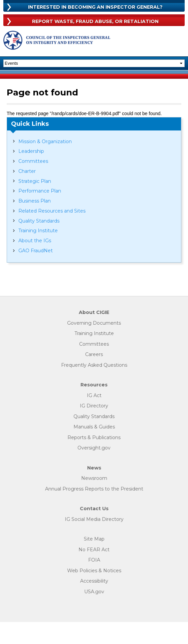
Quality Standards (39, 221)
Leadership (31, 151)
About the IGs (35, 241)
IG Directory (94, 406)
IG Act (94, 396)
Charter (27, 171)
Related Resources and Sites (52, 211)
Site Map (94, 539)
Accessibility (94, 581)
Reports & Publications (94, 438)
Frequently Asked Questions (94, 365)
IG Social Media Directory (94, 519)
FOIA (94, 560)
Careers (94, 355)
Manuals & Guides (94, 427)
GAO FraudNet (36, 251)
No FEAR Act (94, 550)
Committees (33, 161)
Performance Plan (40, 191)
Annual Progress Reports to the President (94, 489)
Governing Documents (94, 323)
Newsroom (94, 478)
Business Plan (35, 201)
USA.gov (94, 592)
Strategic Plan (35, 181)
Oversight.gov (94, 448)
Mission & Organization (45, 141)
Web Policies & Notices (94, 571)
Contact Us (94, 509)
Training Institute (38, 231)
